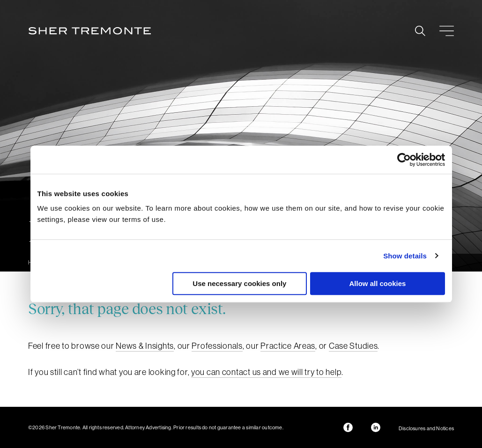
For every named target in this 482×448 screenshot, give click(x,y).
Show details (405, 256)
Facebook (348, 427)
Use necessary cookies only (239, 283)
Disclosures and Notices (426, 428)
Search (420, 31)
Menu (446, 31)
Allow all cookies (378, 283)
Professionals (217, 346)
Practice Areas (288, 346)
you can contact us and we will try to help (266, 372)
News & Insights (145, 346)
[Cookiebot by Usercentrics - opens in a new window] (404, 160)
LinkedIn (376, 427)
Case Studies (353, 346)
